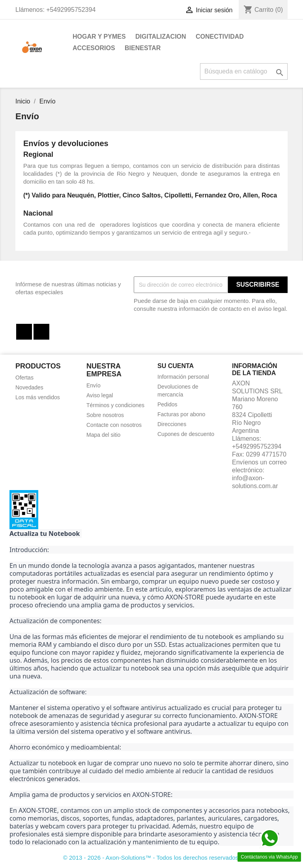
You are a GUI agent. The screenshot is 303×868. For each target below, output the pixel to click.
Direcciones (172, 424)
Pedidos (167, 404)
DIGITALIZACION (161, 37)
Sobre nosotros (105, 415)
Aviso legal (100, 395)
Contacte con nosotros (114, 425)
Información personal (183, 377)
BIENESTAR (143, 48)
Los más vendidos (38, 397)
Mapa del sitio (103, 435)
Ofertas (24, 378)
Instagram (41, 332)
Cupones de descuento (186, 434)
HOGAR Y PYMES (99, 37)
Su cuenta (176, 366)
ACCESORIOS (94, 48)
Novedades (29, 387)
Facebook (24, 332)
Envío (94, 385)
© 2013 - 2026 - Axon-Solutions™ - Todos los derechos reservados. (152, 858)
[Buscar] (244, 71)
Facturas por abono (181, 414)
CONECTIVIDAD (220, 37)
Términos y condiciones (115, 405)
